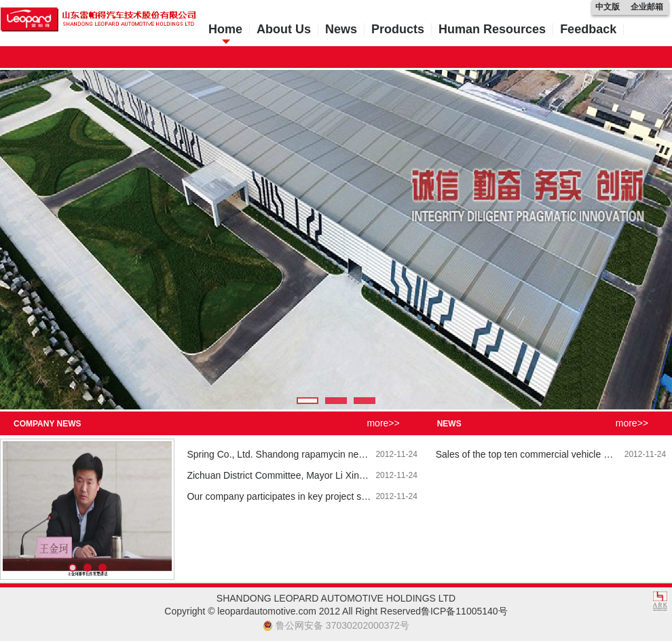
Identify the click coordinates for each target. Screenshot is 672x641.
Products (398, 29)
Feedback (588, 29)
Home (225, 29)
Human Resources (492, 29)
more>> (383, 423)
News (341, 29)
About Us (284, 29)
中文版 (608, 7)
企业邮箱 (647, 7)
